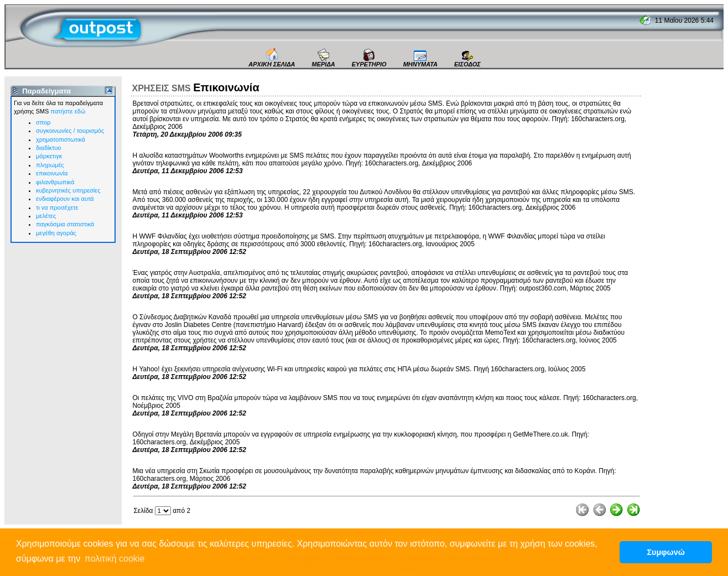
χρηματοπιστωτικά (61, 139)
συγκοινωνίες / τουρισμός (70, 131)
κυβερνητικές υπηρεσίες (68, 190)
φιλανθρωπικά (55, 182)
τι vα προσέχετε (57, 207)
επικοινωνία (52, 173)
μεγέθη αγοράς (56, 233)
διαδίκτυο (48, 148)
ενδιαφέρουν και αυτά (65, 199)
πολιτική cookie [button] (115, 559)
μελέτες (46, 216)
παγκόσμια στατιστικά (65, 224)
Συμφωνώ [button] (665, 552)
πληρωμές (50, 165)
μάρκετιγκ (49, 156)
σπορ (43, 122)
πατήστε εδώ (68, 111)
